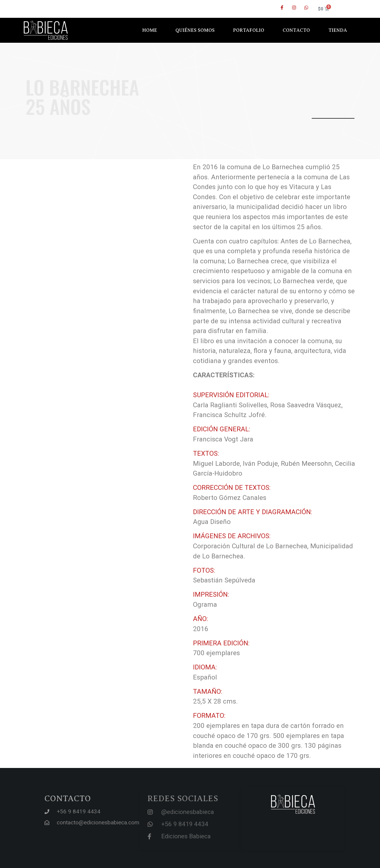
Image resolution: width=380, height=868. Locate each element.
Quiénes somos (195, 30)
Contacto (296, 30)
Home (150, 30)
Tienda (338, 30)
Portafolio (249, 30)
